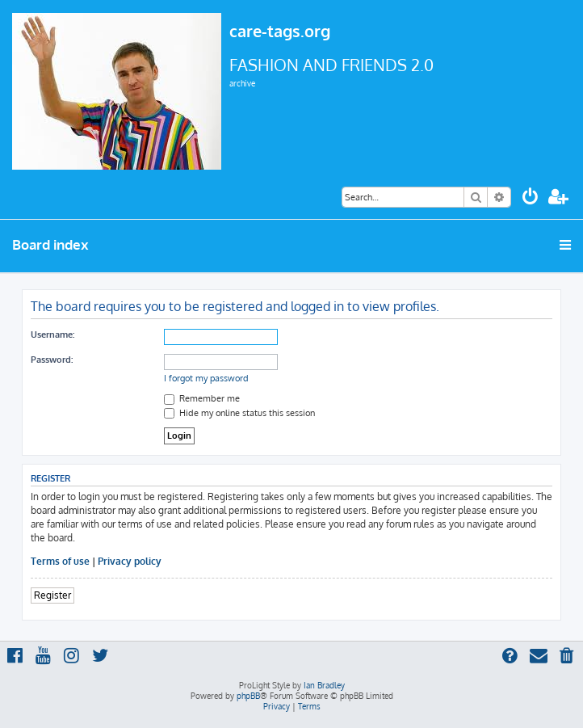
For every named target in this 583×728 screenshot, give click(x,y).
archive (242, 83)
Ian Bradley (324, 685)
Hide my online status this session (239, 413)
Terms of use (60, 561)
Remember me (202, 398)
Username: (52, 335)
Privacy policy (130, 561)
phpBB (248, 696)
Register (52, 595)
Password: (52, 360)
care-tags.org (280, 31)
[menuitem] (531, 198)
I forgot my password (206, 378)
